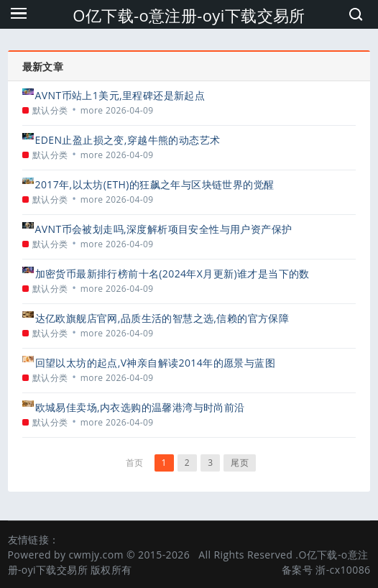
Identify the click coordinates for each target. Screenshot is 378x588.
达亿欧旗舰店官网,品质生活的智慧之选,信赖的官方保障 (162, 318)
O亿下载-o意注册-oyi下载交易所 (189, 15)
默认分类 (50, 110)
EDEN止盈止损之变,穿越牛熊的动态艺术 (128, 140)
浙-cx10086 (343, 570)
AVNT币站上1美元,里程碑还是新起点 (120, 95)
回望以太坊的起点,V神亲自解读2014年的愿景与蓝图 (155, 363)
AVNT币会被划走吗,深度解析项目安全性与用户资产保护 (164, 229)
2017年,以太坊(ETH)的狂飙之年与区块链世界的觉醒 (155, 184)
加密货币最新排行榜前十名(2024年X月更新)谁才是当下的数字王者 (172, 274)
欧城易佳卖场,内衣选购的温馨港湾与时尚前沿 (140, 407)
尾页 (240, 463)
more (92, 110)
